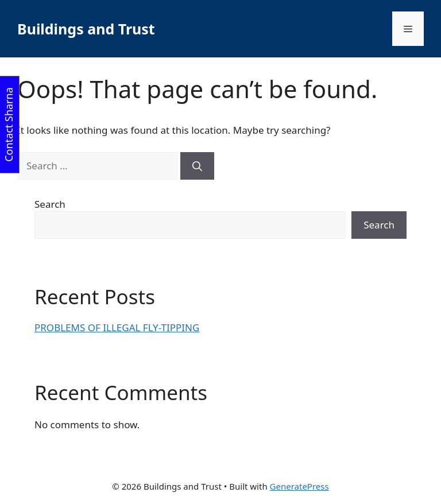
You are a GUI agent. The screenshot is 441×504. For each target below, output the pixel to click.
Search (50, 204)
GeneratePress (299, 486)
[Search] (197, 166)
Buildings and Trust (86, 29)
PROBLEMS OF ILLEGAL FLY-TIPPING (117, 327)
